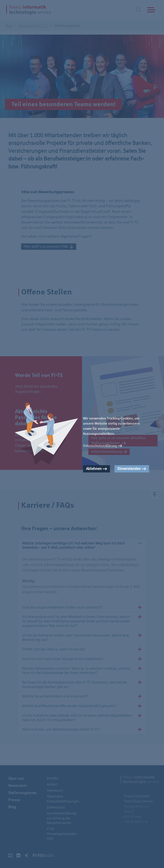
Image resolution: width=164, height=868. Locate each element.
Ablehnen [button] (94, 469)
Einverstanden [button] (129, 469)
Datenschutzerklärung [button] (100, 446)
